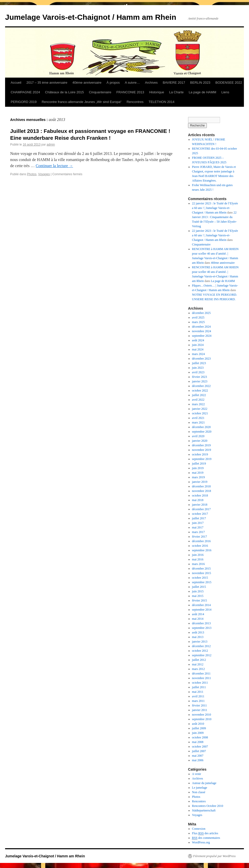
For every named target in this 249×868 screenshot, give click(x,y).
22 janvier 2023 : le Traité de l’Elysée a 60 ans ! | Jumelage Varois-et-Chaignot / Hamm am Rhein (215, 208)
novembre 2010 (202, 715)
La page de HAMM (203, 92)
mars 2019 (198, 477)
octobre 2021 (200, 413)
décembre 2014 (201, 605)
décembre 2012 (201, 646)
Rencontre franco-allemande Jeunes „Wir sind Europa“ (82, 102)
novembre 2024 (202, 331)
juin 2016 (198, 555)
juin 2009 (198, 733)
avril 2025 (198, 317)
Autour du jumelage (204, 783)
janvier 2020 (200, 441)
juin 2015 (198, 591)
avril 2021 (198, 418)
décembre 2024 (201, 327)
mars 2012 (198, 669)
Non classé (199, 792)
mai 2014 (198, 619)
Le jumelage (200, 788)
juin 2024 (198, 345)
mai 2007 (198, 756)
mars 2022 (198, 404)
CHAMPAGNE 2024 (25, 92)
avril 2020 (198, 436)
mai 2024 (198, 349)
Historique (157, 92)
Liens (225, 92)
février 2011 (200, 705)
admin (51, 145)
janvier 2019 (200, 482)
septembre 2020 (202, 432)
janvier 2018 (200, 505)
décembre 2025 (201, 313)
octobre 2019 (200, 454)
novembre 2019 (202, 450)
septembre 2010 (202, 719)
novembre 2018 (202, 491)
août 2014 (198, 614)
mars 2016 (198, 564)
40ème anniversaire (87, 83)
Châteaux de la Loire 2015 (64, 92)
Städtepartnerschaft (204, 810)
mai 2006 (198, 760)
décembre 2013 (201, 623)
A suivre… (132, 83)
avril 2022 (198, 400)
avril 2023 (198, 372)
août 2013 (198, 632)
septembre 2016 (202, 550)
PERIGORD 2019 (24, 102)
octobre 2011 (200, 683)
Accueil (16, 83)
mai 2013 (198, 637)
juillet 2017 (199, 518)
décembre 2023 (201, 359)
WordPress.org (201, 842)
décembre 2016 (201, 541)
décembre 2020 (201, 427)
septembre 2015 (202, 582)
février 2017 (200, 537)
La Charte (176, 92)
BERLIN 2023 (200, 83)
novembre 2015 (202, 573)
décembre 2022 (201, 386)
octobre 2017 (200, 514)
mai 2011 (198, 692)
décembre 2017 (201, 509)
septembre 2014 (202, 610)
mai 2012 (198, 664)
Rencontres (135, 102)
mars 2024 (198, 354)
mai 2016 (198, 559)
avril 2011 (198, 696)
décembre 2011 (201, 674)
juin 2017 (198, 523)
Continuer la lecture (54, 166)
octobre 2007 (200, 747)
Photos (32, 174)
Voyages (44, 174)
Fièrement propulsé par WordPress (214, 856)
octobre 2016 (200, 546)
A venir (197, 774)
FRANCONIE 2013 (130, 92)
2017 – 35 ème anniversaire (47, 83)
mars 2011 (198, 701)
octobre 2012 (200, 651)
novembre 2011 (202, 678)
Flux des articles (205, 833)
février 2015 (200, 600)
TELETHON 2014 (162, 102)
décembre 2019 (201, 445)
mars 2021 (198, 422)
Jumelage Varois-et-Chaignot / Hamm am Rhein (91, 17)
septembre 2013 (202, 628)
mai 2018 (198, 500)
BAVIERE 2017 (174, 83)
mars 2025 (198, 322)
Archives (151, 83)
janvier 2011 (200, 710)
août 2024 (198, 340)
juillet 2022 (199, 395)
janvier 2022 (200, 409)
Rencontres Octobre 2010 (208, 806)
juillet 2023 (199, 363)
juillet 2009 (199, 728)
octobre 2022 (200, 391)
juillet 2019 (199, 464)
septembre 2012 (202, 655)
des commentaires (206, 838)
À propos (113, 83)
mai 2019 (198, 473)
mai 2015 (198, 596)
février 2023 (200, 377)
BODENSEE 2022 (229, 83)
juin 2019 (198, 468)
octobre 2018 (200, 495)
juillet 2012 (199, 660)
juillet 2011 (199, 687)
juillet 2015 (199, 587)
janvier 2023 (200, 381)
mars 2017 (198, 532)
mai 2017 (198, 527)
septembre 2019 (202, 459)
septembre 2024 (202, 336)
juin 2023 (198, 368)
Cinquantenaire (100, 92)
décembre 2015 (201, 569)
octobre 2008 (200, 737)
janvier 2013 (200, 642)
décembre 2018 (201, 486)
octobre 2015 (200, 578)
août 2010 (198, 724)
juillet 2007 (199, 751)
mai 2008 (198, 742)
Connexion (199, 829)
